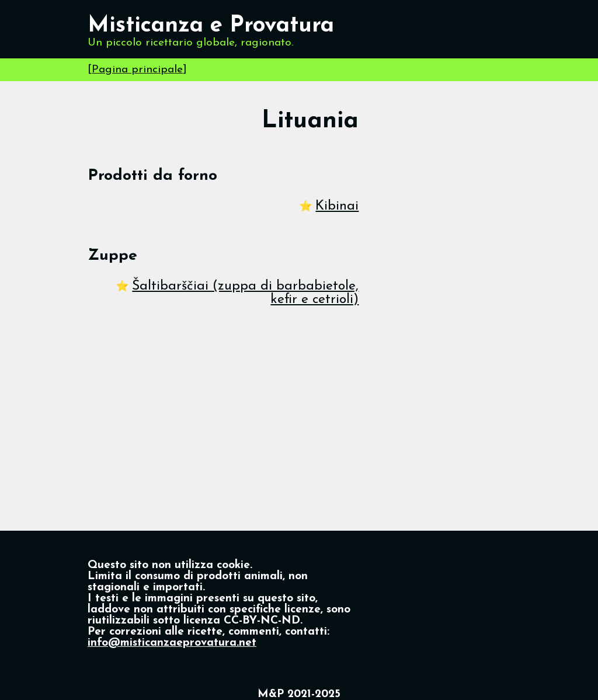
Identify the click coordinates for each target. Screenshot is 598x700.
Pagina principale (137, 70)
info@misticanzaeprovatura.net (172, 643)
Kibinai (337, 206)
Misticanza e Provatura (211, 26)
